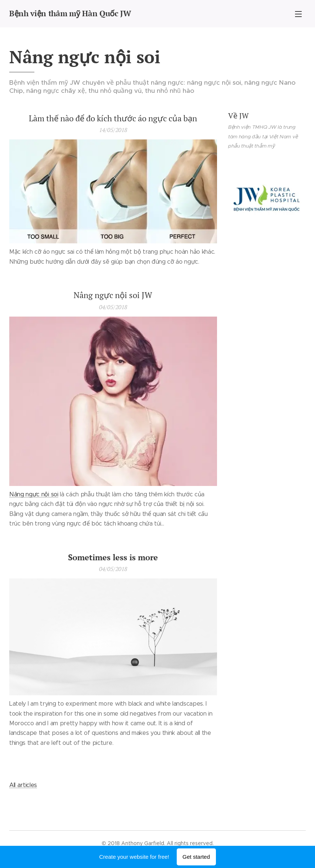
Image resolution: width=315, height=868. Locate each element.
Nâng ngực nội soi (34, 494)
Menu (298, 14)
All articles (23, 785)
